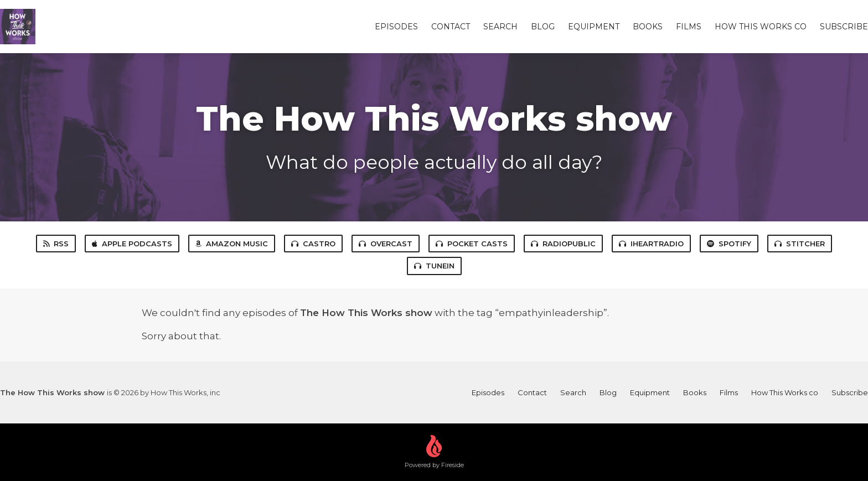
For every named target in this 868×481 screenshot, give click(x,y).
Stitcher (800, 244)
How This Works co (761, 27)
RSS (56, 244)
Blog (543, 27)
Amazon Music (232, 244)
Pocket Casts (472, 244)
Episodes (396, 27)
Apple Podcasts (132, 244)
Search (500, 27)
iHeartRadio (651, 244)
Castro (313, 244)
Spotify (729, 244)
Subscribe (844, 27)
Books (648, 27)
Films (689, 27)
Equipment (594, 27)
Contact (451, 27)
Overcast (386, 244)
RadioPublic (563, 244)
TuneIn (434, 266)
